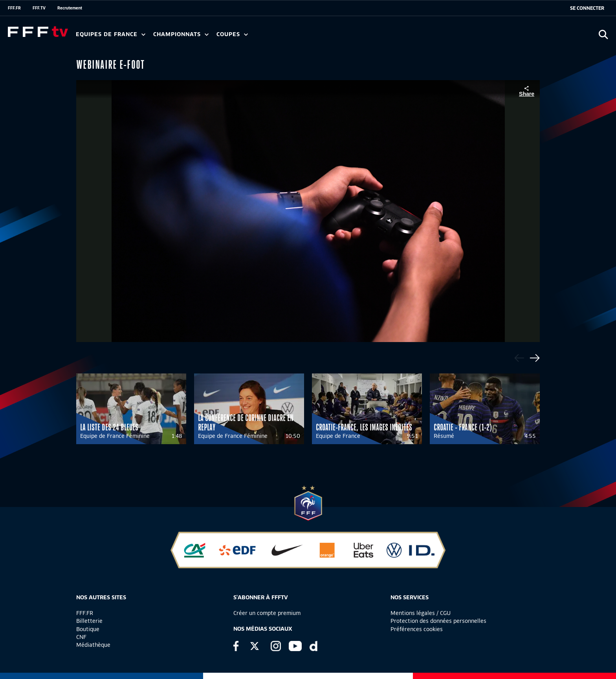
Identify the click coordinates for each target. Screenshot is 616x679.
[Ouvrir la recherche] (603, 34)
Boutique (88, 629)
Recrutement (70, 8)
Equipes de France (111, 34)
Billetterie (89, 621)
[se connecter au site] (587, 8)
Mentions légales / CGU (421, 613)
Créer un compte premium (267, 613)
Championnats (181, 34)
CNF (81, 637)
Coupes (232, 34)
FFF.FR (14, 8)
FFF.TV (39, 8)
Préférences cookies (417, 629)
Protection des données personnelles (438, 621)
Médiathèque (93, 645)
